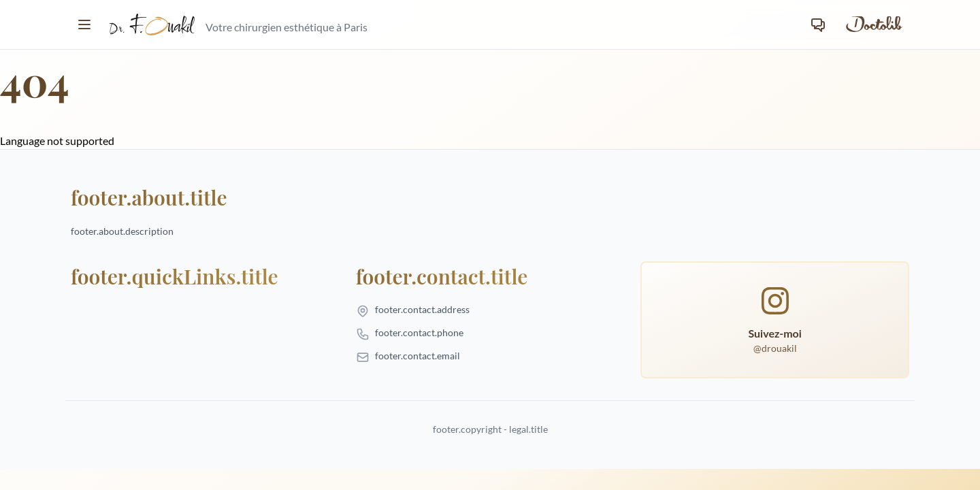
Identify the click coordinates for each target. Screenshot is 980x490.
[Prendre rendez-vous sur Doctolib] (873, 24)
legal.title (528, 429)
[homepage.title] (238, 24)
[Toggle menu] (84, 24)
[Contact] (818, 24)
